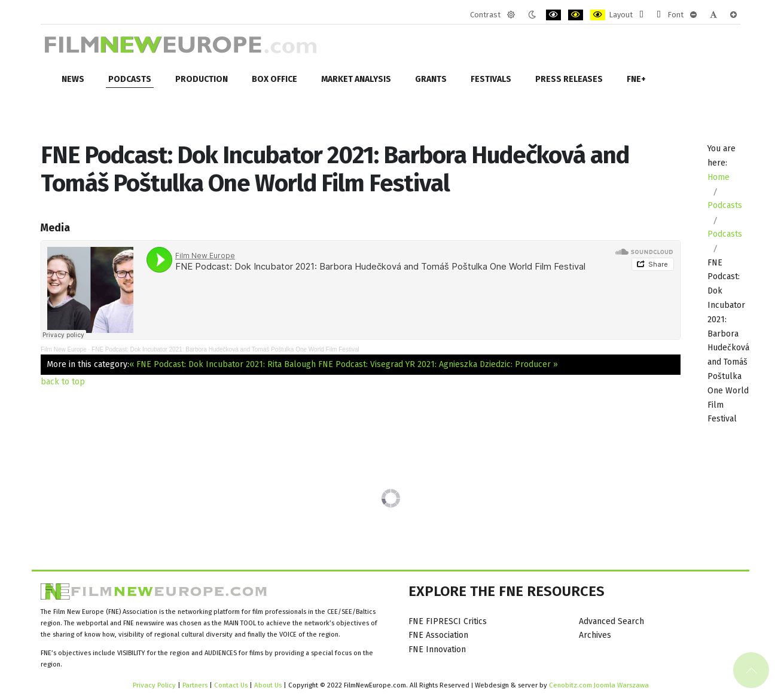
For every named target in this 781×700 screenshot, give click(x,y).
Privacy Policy (154, 685)
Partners (195, 685)
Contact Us (232, 685)
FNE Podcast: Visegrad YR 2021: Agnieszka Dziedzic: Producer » (438, 364)
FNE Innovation (437, 649)
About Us (268, 685)
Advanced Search (611, 621)
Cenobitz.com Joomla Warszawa (599, 685)
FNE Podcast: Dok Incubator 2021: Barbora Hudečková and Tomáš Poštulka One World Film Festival (225, 349)
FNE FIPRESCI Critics (448, 621)
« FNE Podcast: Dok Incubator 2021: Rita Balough (222, 364)
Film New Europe (64, 349)
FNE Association (438, 635)
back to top (63, 382)
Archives (595, 635)
